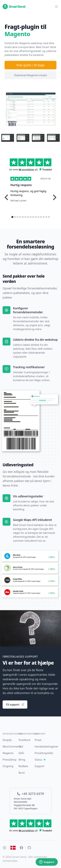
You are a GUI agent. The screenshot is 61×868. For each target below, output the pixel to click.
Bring (22, 760)
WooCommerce (12, 747)
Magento (8, 753)
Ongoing (8, 766)
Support (40, 766)
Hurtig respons (21, 185)
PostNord (24, 740)
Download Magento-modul (31, 75)
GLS (21, 747)
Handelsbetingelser (47, 747)
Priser (38, 740)
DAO (21, 753)
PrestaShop (10, 760)
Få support (15, 705)
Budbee (23, 766)
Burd (21, 773)
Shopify (7, 740)
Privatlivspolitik (44, 753)
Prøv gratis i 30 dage (31, 65)
